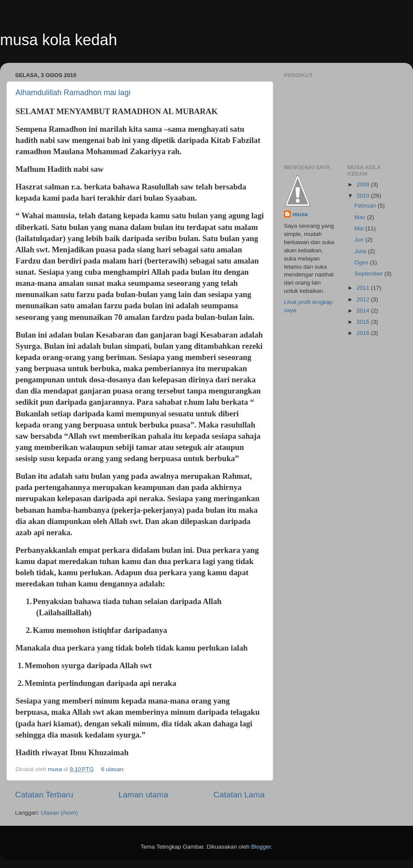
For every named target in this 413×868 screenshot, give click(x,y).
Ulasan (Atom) (59, 813)
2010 (364, 196)
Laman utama (143, 795)
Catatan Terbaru (44, 795)
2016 (364, 333)
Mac (361, 217)
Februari (366, 206)
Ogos (362, 262)
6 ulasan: (114, 769)
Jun (360, 240)
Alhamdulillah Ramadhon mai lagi (73, 93)
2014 (364, 311)
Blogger (261, 847)
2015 (364, 322)
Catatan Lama (239, 795)
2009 (364, 184)
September (370, 274)
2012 (364, 299)
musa (300, 214)
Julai (361, 251)
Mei (360, 228)
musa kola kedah (59, 40)
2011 (364, 288)
